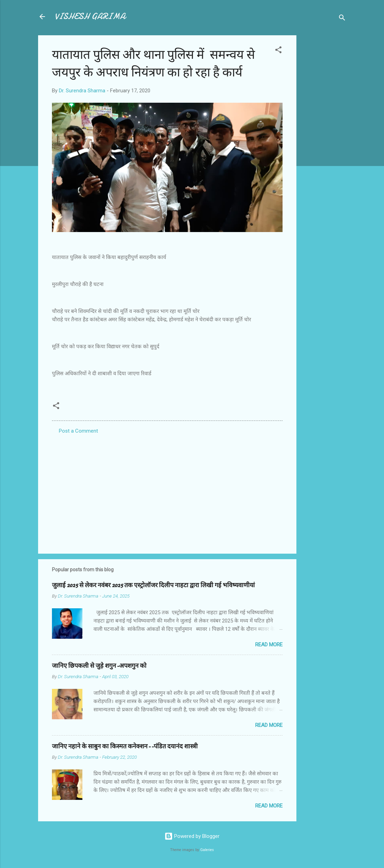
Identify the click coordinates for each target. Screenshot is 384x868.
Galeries (207, 850)
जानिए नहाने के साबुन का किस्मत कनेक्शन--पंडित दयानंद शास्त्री (125, 746)
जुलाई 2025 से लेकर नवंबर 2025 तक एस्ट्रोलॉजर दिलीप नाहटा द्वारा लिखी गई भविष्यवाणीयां (153, 585)
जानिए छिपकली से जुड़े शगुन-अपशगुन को (99, 666)
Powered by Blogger (192, 836)
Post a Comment (78, 431)
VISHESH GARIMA (90, 16)
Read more (269, 645)
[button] (278, 51)
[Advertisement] (324, 139)
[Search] (342, 19)
